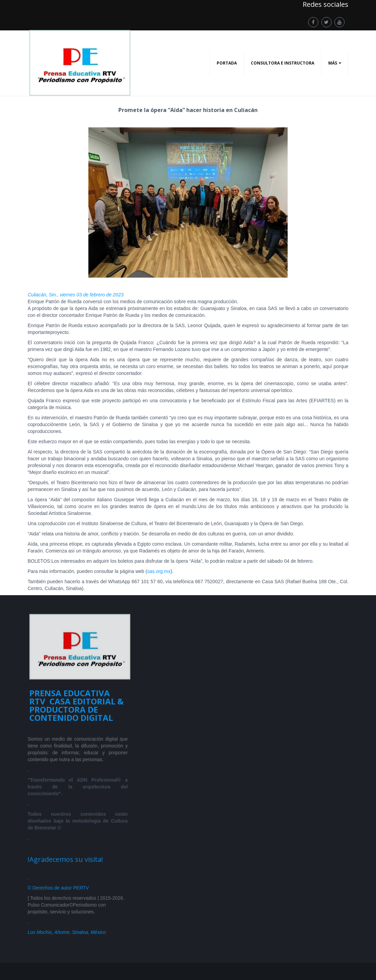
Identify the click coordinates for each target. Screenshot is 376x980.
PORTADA (227, 63)
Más (333, 63)
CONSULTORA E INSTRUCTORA (283, 63)
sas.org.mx (159, 571)
